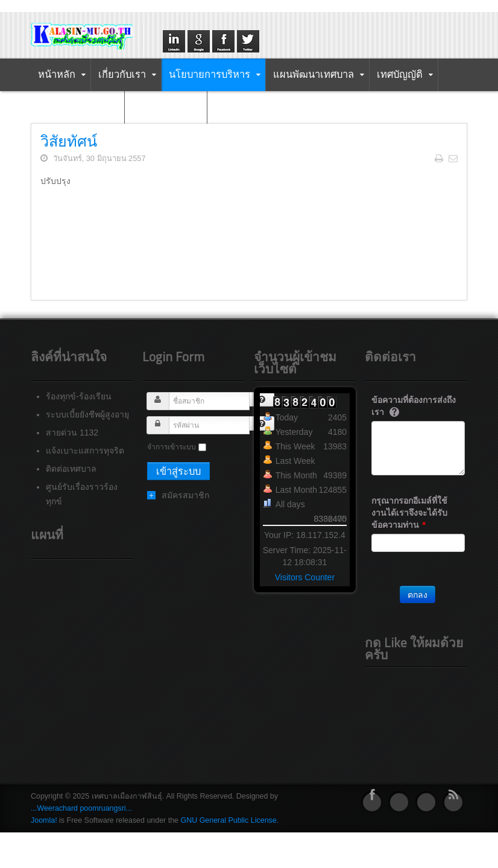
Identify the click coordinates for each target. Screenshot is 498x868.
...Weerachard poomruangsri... (81, 808)
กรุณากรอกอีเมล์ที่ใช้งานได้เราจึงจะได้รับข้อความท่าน (409, 513)
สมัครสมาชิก (185, 495)
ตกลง (418, 595)
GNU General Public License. (230, 820)
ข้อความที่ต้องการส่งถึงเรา (414, 406)
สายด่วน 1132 (72, 432)
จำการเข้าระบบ (172, 447)
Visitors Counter (305, 577)
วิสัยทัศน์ (69, 141)
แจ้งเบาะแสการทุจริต (85, 451)
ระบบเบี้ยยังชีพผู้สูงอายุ (87, 414)
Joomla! (44, 820)
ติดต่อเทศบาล (71, 469)
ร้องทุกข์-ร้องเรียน (79, 396)
